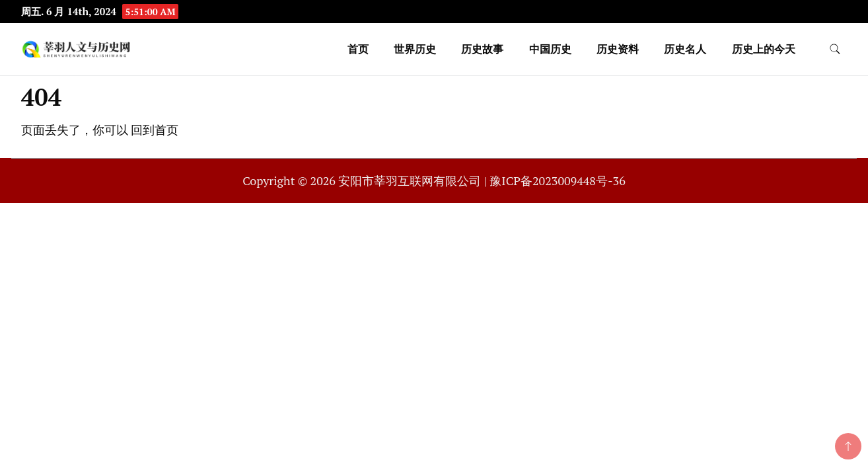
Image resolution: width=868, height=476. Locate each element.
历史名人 (685, 49)
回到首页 (155, 130)
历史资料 (618, 49)
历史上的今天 (764, 49)
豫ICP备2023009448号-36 (557, 180)
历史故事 (482, 49)
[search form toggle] (835, 49)
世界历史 (415, 49)
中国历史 (550, 49)
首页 (358, 49)
